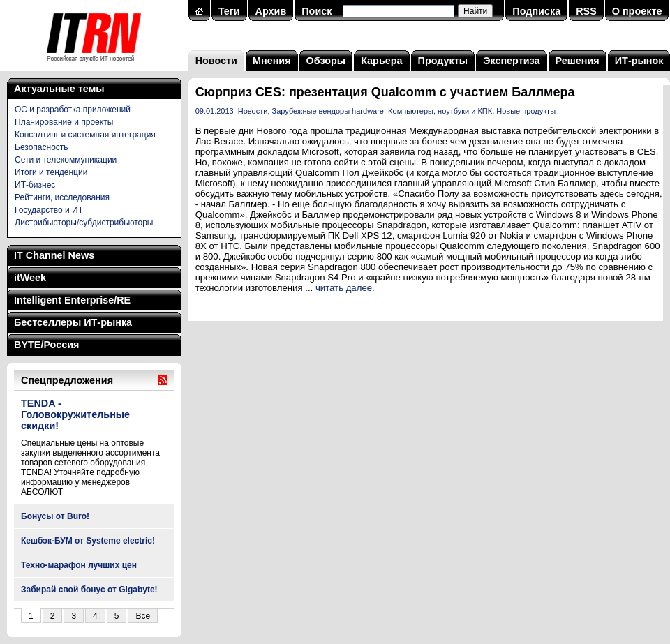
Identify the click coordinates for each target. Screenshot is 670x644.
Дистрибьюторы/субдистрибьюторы (84, 223)
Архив (271, 11)
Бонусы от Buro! (55, 516)
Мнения (272, 61)
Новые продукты (526, 111)
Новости (216, 61)
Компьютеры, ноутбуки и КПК (440, 111)
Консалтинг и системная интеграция (85, 135)
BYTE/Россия (46, 345)
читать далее (344, 288)
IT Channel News (54, 255)
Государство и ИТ (49, 210)
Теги (229, 11)
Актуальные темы (59, 89)
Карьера (381, 61)
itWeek (30, 278)
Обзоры (326, 61)
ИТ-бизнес (35, 185)
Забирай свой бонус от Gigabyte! (89, 590)
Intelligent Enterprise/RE (72, 300)
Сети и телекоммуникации (66, 160)
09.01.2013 (215, 111)
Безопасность (42, 147)
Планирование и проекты (64, 122)
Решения (578, 61)
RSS (586, 11)
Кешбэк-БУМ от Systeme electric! (88, 541)
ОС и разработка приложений (73, 110)
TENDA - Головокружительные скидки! (75, 414)
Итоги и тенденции (51, 172)
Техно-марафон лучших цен (79, 565)
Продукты (443, 61)
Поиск (317, 11)
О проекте (637, 11)
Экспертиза (511, 61)
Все (143, 616)
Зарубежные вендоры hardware (328, 111)
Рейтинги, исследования (62, 197)
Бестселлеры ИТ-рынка (73, 322)
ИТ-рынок (639, 61)
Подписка (536, 11)
